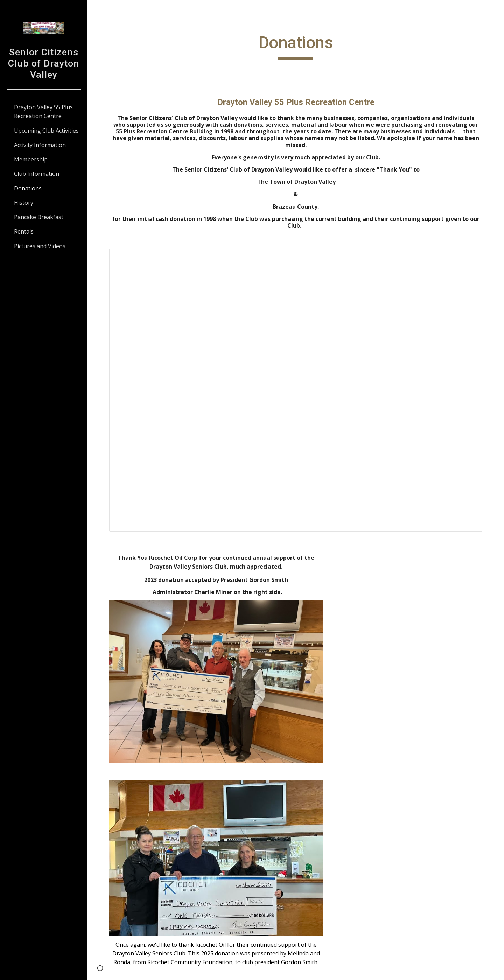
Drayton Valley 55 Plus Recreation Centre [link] (43, 112)
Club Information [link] (37, 174)
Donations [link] (28, 188)
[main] (296, 46)
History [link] (24, 203)
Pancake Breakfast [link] (39, 217)
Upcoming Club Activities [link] (46, 131)
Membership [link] (31, 159)
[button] (496, 10)
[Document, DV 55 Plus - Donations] (296, 390)
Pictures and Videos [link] (40, 246)
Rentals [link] (24, 231)
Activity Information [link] (40, 145)
